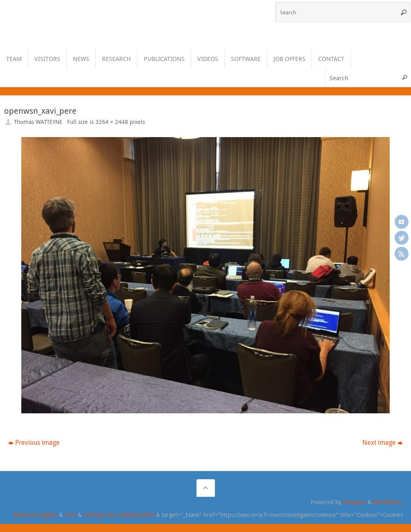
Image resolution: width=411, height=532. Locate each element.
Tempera (355, 502)
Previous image (34, 442)
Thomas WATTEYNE (38, 122)
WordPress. (388, 502)
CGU (70, 515)
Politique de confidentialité (119, 515)
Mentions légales (35, 515)
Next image (383, 442)
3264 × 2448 (112, 122)
